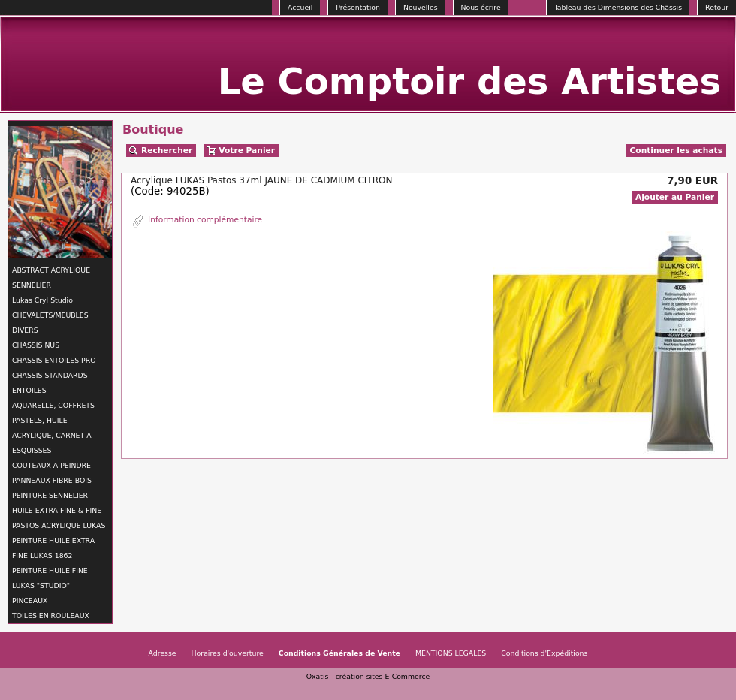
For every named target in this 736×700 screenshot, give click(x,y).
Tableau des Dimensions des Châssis (618, 7)
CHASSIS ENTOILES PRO (54, 360)
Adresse (163, 653)
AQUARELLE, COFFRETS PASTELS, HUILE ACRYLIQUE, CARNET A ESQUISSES (53, 428)
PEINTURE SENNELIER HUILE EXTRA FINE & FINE (57, 503)
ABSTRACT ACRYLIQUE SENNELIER (51, 278)
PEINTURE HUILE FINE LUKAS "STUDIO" (50, 578)
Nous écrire (481, 7)
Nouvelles (421, 7)
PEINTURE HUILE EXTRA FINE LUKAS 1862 (53, 548)
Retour (717, 7)
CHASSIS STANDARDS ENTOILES (50, 383)
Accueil (300, 7)
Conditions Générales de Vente (339, 653)
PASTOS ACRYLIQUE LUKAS (59, 525)
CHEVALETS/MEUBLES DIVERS (50, 323)
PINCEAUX (30, 600)
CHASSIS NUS (36, 345)
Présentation (358, 7)
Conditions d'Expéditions (544, 653)
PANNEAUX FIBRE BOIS (52, 480)
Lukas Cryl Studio (42, 300)
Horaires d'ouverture (228, 653)
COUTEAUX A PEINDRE (51, 465)
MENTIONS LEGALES (451, 653)
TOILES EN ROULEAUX (51, 616)
